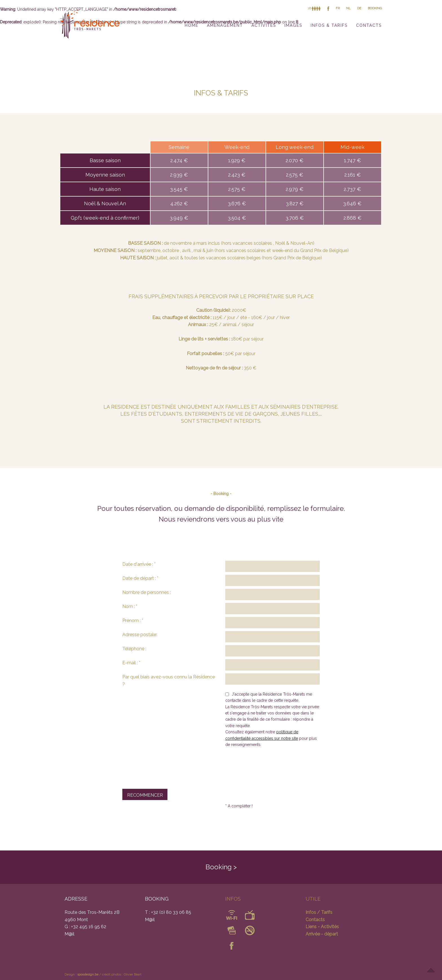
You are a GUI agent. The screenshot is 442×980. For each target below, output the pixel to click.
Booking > (221, 867)
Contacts (315, 920)
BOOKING (375, 8)
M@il (69, 934)
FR (338, 8)
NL (348, 8)
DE (359, 8)
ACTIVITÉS (264, 25)
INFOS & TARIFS (329, 25)
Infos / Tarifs (319, 912)
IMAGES (293, 25)
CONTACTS (369, 25)
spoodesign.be (88, 975)
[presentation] (165, 765)
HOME (192, 25)
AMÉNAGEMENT (225, 25)
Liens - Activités (322, 927)
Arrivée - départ (322, 934)
